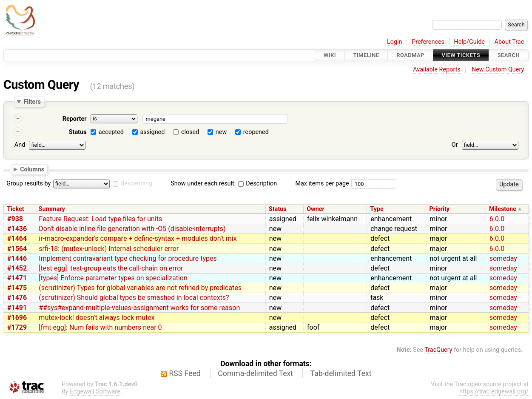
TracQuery (438, 350)
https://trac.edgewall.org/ (494, 392)
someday (503, 258)
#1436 (17, 229)
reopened (256, 132)
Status (78, 132)
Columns (32, 169)
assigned (152, 132)
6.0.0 (497, 219)
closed (190, 132)
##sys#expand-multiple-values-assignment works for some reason (139, 308)
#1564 (17, 249)
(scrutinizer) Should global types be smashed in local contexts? (134, 298)
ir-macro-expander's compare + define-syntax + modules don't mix (138, 238)
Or (455, 145)
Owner (316, 209)
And (20, 145)
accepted (111, 132)
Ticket (15, 209)
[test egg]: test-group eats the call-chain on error (111, 268)
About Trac (509, 42)
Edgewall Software (95, 392)
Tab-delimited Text (341, 373)
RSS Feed (185, 373)
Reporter (75, 119)
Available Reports (437, 70)
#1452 (17, 268)
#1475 (17, 288)
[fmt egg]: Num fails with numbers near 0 (100, 327)
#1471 (17, 278)
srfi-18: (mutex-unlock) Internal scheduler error (109, 249)
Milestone (503, 209)
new (221, 132)
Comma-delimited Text (255, 373)
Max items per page (322, 184)
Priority (439, 209)
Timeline (366, 55)
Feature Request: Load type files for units (100, 219)
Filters (32, 102)
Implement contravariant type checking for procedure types (128, 258)
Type (377, 209)
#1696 (17, 318)
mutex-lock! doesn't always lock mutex (97, 318)
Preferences (428, 42)
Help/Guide (469, 42)
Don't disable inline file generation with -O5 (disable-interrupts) (132, 229)
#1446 (17, 258)
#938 (15, 219)
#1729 (17, 327)
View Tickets (461, 55)
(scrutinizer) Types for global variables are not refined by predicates (140, 288)
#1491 (17, 308)
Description (257, 184)
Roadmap (410, 55)
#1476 (17, 298)
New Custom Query (498, 70)
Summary (52, 209)
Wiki (330, 55)
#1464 (17, 238)
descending (137, 184)
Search (509, 55)
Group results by (28, 184)
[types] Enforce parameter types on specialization (113, 278)
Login (395, 42)
